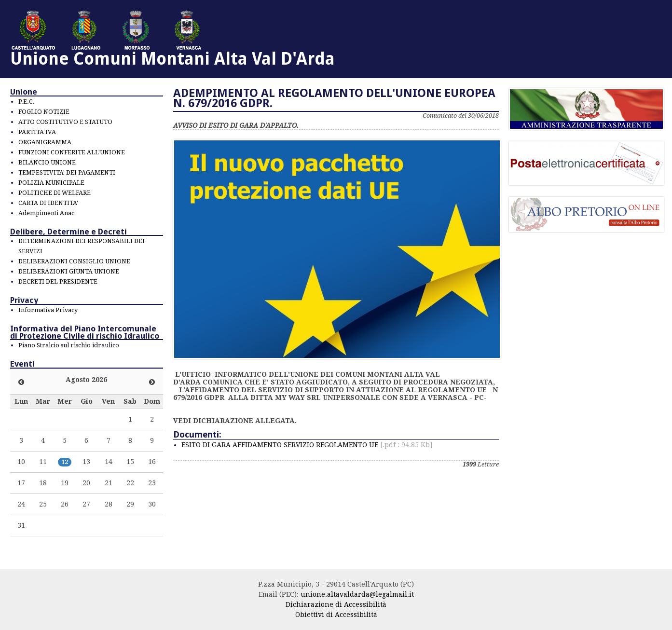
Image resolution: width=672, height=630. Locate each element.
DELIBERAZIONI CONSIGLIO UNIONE (74, 261)
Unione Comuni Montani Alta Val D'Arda (172, 59)
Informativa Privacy (48, 310)
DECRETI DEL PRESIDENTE (58, 281)
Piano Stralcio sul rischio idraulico (69, 345)
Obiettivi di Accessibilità (336, 615)
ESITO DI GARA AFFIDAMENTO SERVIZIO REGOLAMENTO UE (307, 445)
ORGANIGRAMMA (45, 142)
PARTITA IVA (37, 132)
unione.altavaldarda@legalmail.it (357, 594)
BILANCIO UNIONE (47, 162)
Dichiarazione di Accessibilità (336, 604)
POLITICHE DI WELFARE (55, 193)
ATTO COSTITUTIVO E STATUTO (65, 122)
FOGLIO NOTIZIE (44, 112)
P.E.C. (27, 102)
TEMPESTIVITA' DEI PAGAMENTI (67, 172)
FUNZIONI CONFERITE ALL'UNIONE (72, 152)
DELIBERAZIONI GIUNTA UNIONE (69, 271)
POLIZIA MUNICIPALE (51, 183)
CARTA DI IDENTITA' (48, 203)
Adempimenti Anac (46, 213)
